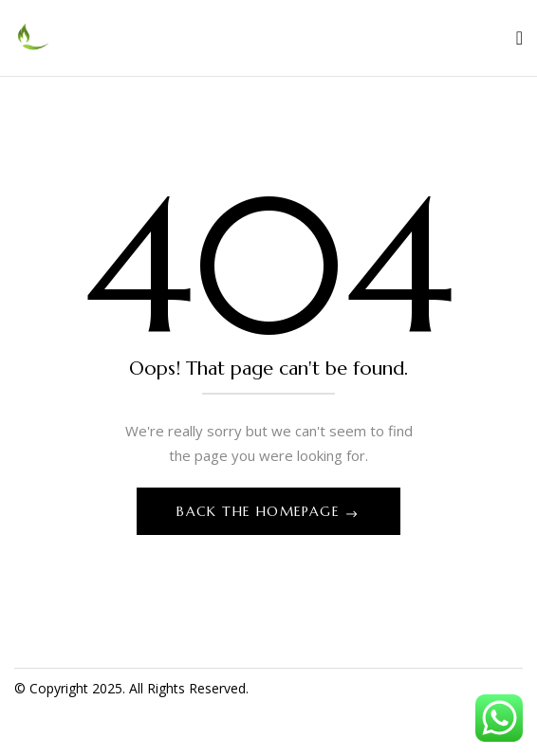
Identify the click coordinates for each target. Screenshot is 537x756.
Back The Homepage (260, 511)
